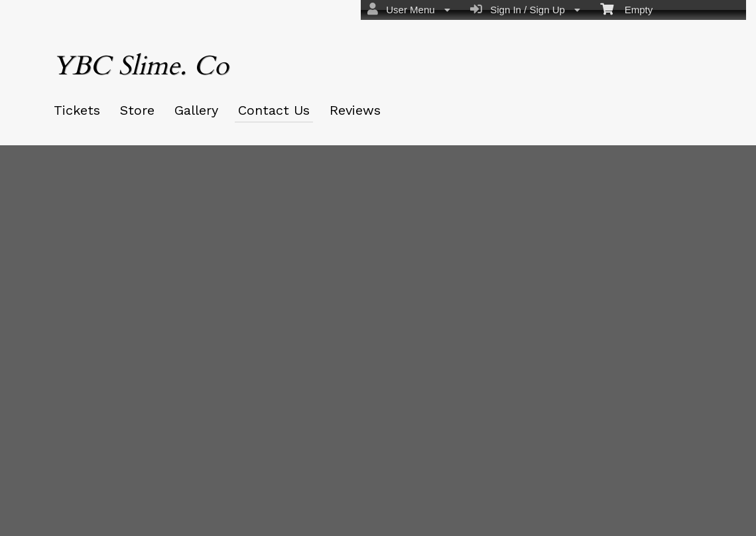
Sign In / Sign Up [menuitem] (525, 9)
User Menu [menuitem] (409, 9)
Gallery (196, 110)
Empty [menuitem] (626, 9)
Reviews (355, 110)
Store (137, 110)
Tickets (77, 110)
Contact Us (274, 110)
